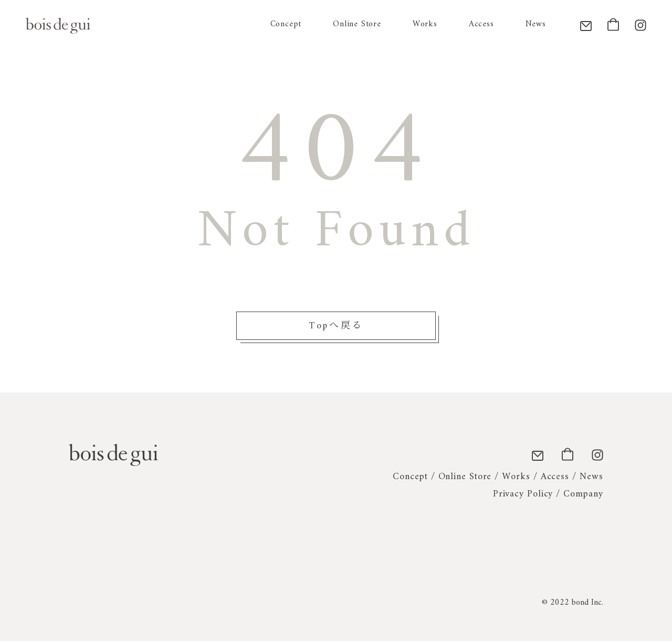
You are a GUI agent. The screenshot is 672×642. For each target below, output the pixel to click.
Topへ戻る (336, 327)
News (536, 24)
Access (481, 24)
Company (583, 495)
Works (425, 24)
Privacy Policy (523, 495)
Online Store (357, 24)
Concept (286, 24)
